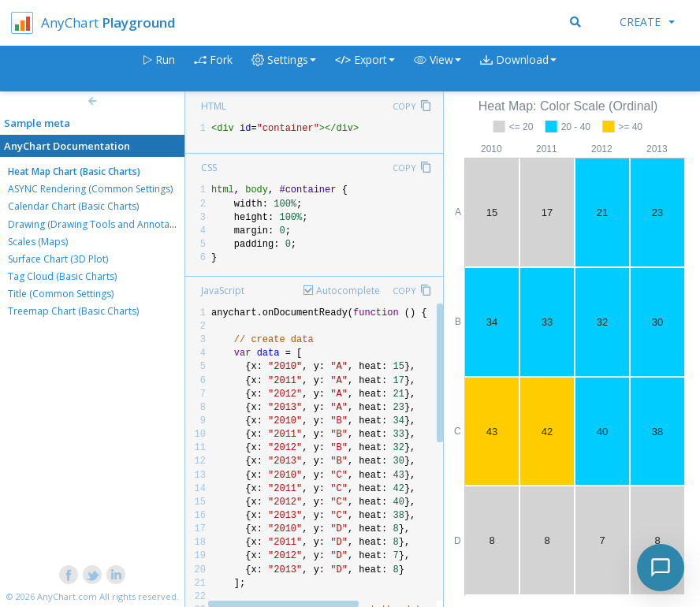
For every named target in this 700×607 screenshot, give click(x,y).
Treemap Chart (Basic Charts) (73, 311)
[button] (438, 69)
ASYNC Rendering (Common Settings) (90, 189)
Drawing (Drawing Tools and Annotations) (101, 224)
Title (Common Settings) (61, 294)
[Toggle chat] (661, 568)
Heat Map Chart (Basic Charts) (74, 171)
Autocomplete (348, 290)
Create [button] (647, 22)
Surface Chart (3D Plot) (58, 259)
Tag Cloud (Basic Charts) (62, 276)
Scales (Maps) (38, 242)
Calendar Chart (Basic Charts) (73, 206)
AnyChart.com (67, 596)
